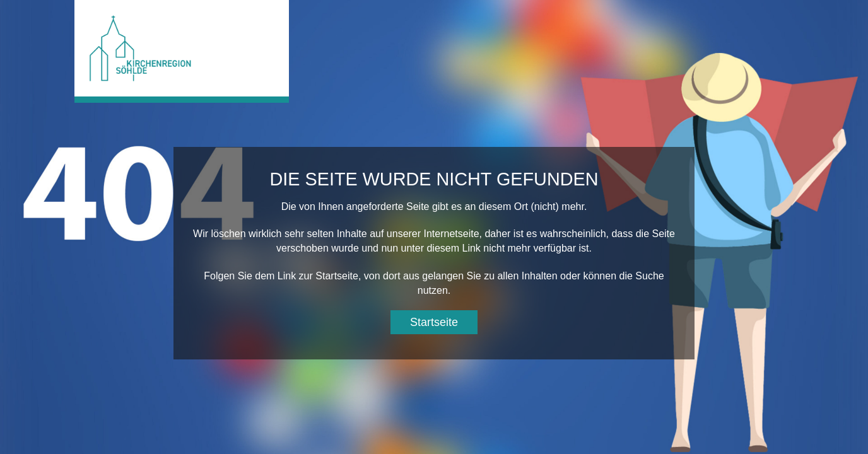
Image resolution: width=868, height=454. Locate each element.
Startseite (434, 322)
